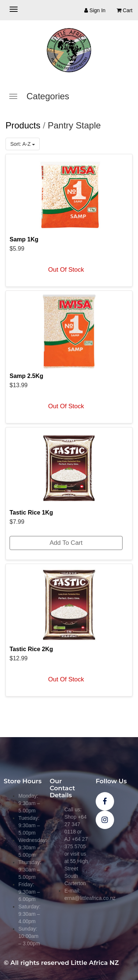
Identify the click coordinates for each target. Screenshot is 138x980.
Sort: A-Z (23, 144)
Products (23, 125)
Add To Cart (66, 543)
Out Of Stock (66, 270)
